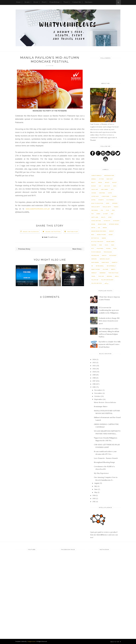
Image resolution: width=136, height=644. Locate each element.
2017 (94, 381)
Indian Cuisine (102, 224)
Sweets (113, 269)
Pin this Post (73, 232)
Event (36, 2)
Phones (108, 248)
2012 (94, 502)
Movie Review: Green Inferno (105, 402)
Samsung (94, 259)
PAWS (112, 245)
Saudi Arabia (95, 262)
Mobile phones (101, 235)
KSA (99, 228)
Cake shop (107, 186)
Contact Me (77, 2)
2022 (94, 366)
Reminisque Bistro (101, 406)
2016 (94, 384)
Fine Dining (95, 210)
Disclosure (89, 2)
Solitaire (105, 269)
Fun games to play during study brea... (26, 283)
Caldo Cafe (95, 189)
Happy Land (95, 217)
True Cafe (101, 276)
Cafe (100, 186)
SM (92, 266)
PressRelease (53, 237)
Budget (114, 182)
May (96, 492)
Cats (112, 189)
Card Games (104, 189)
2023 (94, 363)
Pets (93, 248)
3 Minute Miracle (96, 175)
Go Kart (105, 214)
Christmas (102, 193)
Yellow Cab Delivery (107, 280)
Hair (112, 214)
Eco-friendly (110, 200)
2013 (94, 498)
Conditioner (105, 196)
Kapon (93, 228)
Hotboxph (116, 221)
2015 (94, 387)
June (96, 489)
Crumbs (114, 196)
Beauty (27, 2)
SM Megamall (100, 266)
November (98, 393)
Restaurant (113, 255)
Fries (113, 210)
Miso (93, 235)
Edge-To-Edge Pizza (97, 203)
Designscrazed (32, 641)
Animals (94, 179)
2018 (94, 378)
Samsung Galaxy (105, 259)
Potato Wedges (96, 252)
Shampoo (115, 262)
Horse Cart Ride (96, 221)
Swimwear (102, 273)
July (96, 486)
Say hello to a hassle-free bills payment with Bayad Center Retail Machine (110, 344)
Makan (105, 228)
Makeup (111, 231)
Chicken (94, 193)
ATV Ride (101, 179)
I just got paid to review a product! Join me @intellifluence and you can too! (104, 532)
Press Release (55, 2)
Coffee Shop (95, 196)
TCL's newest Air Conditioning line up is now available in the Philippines (109, 310)
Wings (117, 276)
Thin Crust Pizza (113, 273)
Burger (94, 186)
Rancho (104, 255)
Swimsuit (94, 273)
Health (103, 217)
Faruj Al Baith (107, 207)
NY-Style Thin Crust (97, 241)
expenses (115, 203)
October (98, 396)
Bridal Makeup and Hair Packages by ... (49, 283)
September (99, 399)
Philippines (100, 248)
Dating (93, 200)
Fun (92, 214)
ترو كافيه (106, 283)
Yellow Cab (95, 280)
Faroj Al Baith (96, 207)
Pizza (115, 248)
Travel (66, 2)
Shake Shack (105, 262)
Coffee (110, 193)
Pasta (106, 245)
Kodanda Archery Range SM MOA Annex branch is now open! (109, 321)
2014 (94, 495)
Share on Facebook (31, 232)
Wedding (109, 276)
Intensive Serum (114, 224)
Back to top (116, 642)
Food (44, 2)
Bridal (100, 182)
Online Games (110, 241)
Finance (116, 207)
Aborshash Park (109, 175)
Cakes (115, 186)
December (98, 390)
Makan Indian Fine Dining (99, 231)
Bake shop (110, 179)
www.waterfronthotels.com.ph (38, 209)
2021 (94, 369)
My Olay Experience (101, 473)
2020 (94, 372)
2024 (94, 359)
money (111, 235)
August (97, 483)
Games (98, 214)
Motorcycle (95, 238)
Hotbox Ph (107, 221)
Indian (93, 224)
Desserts (101, 200)
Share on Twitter (53, 232)
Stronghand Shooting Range (104, 462)
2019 (94, 375)
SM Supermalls (111, 266)
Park (100, 245)
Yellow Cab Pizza (96, 283)
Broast (107, 182)
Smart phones (96, 269)
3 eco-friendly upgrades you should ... (70, 282)
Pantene (94, 245)
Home (18, 2)
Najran (104, 238)
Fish (102, 210)
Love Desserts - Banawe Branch (106, 458)
